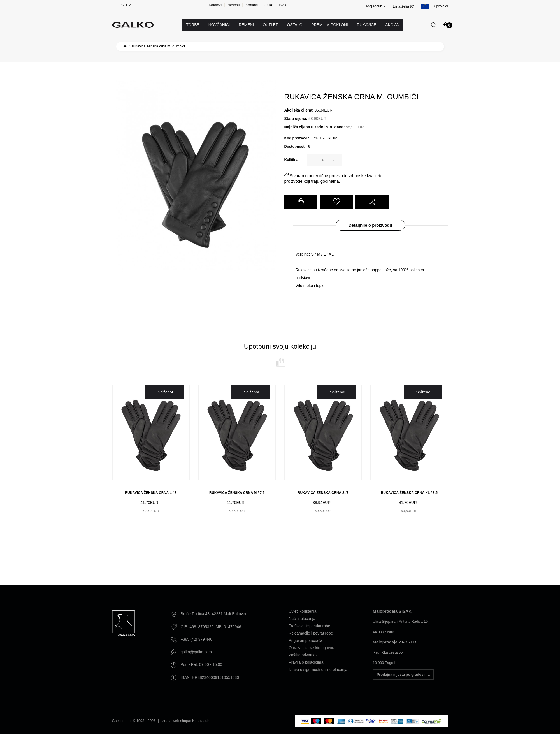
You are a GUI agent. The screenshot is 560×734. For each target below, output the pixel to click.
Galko (269, 5)
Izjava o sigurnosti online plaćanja (318, 670)
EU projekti (439, 6)
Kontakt (252, 5)
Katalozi (215, 5)
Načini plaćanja (302, 619)
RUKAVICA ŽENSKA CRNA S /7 (323, 493)
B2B (283, 5)
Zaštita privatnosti (304, 655)
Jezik (125, 5)
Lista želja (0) (404, 6)
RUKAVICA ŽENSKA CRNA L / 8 (151, 493)
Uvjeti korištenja (303, 611)
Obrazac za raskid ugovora (312, 648)
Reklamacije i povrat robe (311, 633)
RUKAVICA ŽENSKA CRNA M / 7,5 (237, 493)
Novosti (233, 5)
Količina (291, 160)
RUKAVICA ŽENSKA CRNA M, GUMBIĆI (158, 46)
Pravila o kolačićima (306, 662)
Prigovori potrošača (306, 640)
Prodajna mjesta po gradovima (403, 674)
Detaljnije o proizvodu (370, 225)
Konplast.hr (201, 721)
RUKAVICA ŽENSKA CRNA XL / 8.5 (409, 493)
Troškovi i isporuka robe (310, 626)
